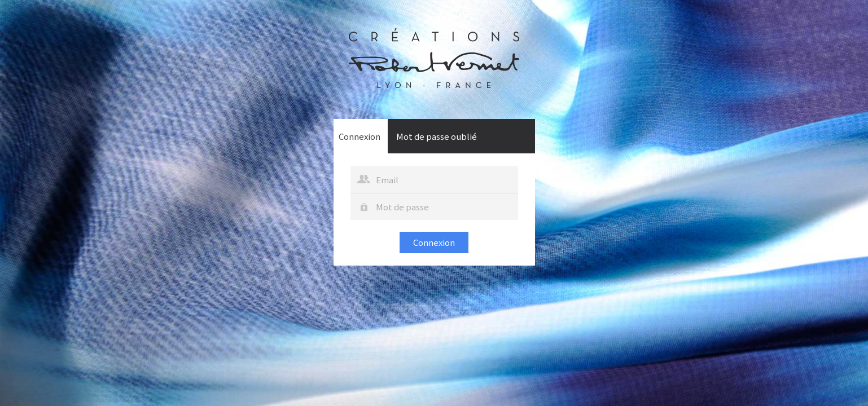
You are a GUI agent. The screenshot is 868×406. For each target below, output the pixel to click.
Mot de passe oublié (437, 136)
